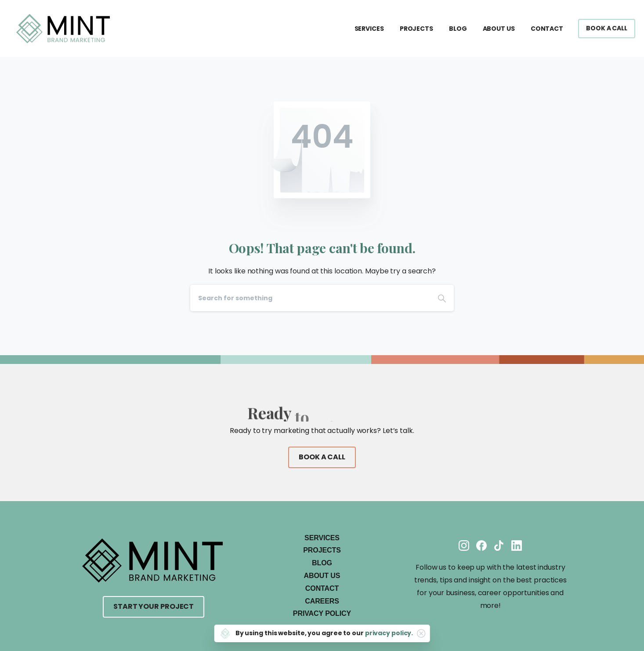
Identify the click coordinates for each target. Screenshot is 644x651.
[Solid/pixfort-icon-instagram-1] (464, 545)
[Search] (310, 298)
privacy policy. (389, 633)
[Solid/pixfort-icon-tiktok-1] (499, 545)
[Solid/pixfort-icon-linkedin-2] (517, 545)
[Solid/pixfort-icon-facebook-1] (481, 545)
